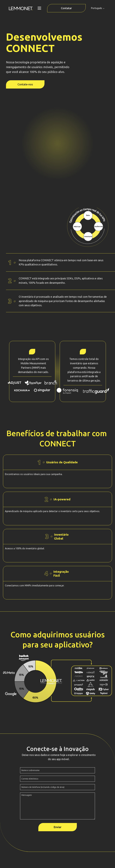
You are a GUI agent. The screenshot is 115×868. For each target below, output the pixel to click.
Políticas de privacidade (58, 852)
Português (97, 8)
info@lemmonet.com (57, 830)
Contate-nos (25, 84)
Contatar (66, 8)
